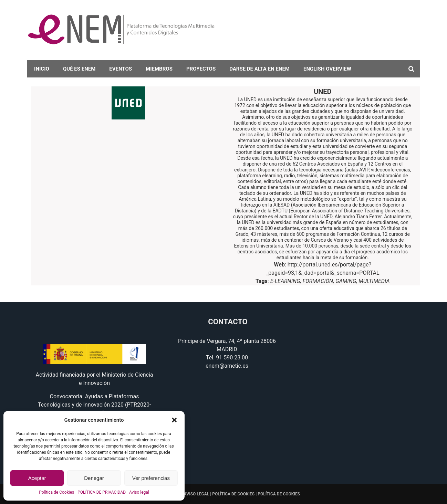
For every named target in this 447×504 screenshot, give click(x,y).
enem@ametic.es (227, 366)
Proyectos (201, 69)
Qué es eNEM (79, 69)
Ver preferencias (151, 478)
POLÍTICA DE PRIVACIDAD (102, 492)
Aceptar (37, 478)
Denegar (94, 478)
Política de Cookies (56, 492)
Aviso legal (139, 492)
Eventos (121, 69)
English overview (327, 69)
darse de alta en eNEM (259, 69)
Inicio (42, 69)
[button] (174, 420)
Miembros (159, 69)
